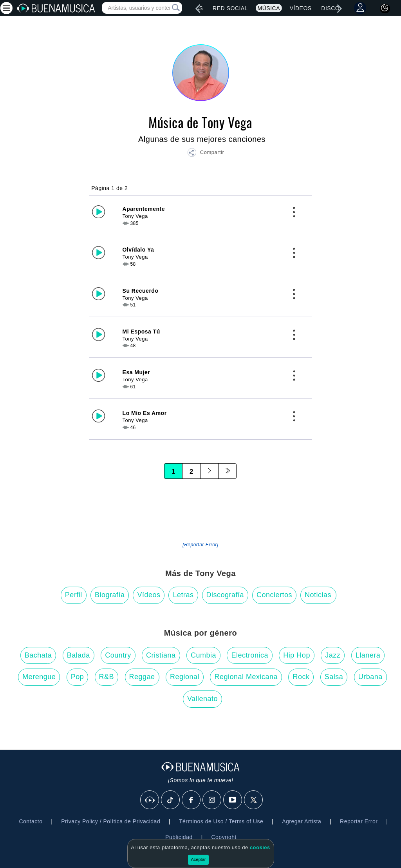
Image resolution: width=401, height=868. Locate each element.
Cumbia (203, 655)
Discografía (225, 595)
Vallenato (202, 699)
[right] (340, 9)
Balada (79, 655)
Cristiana (161, 655)
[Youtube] (233, 800)
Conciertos (274, 595)
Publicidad (179, 837)
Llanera (368, 655)
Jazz (333, 655)
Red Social (230, 8)
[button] (206, 154)
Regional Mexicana (246, 677)
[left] (198, 9)
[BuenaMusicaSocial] (150, 800)
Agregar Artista (302, 821)
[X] (254, 800)
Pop (78, 677)
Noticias (318, 595)
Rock (301, 677)
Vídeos (301, 8)
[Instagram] (212, 800)
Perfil (74, 595)
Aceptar (199, 859)
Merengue (39, 677)
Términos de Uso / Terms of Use (221, 821)
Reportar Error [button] (359, 821)
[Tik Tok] (171, 800)
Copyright (224, 837)
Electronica (250, 655)
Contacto (31, 821)
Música (269, 8)
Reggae (142, 677)
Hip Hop (297, 655)
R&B (107, 677)
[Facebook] (191, 800)
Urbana (370, 677)
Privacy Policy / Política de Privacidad (111, 821)
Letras (183, 595)
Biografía (110, 595)
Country (118, 655)
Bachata (38, 655)
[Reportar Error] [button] (200, 545)
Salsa (334, 677)
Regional (185, 677)
